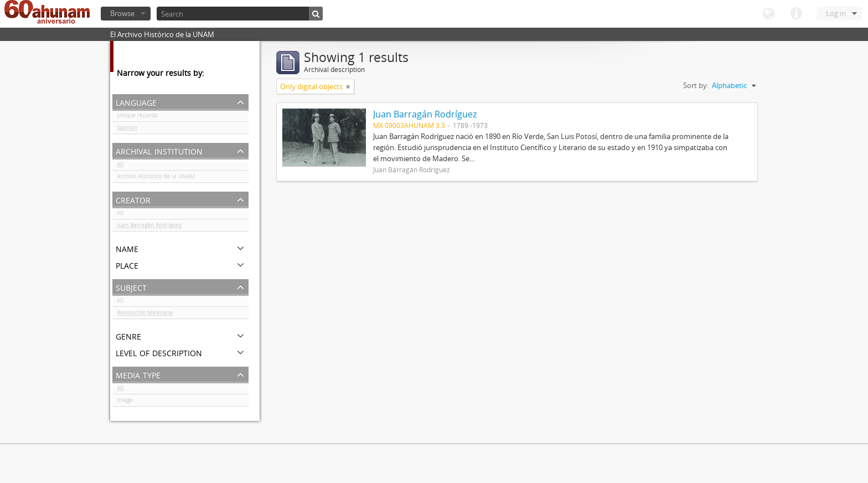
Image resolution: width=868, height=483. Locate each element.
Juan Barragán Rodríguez (149, 227)
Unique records (137, 117)
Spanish (127, 130)
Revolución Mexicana (145, 315)
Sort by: (696, 85)
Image (125, 402)
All (120, 166)
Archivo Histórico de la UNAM (156, 178)
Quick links (796, 14)
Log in (836, 13)
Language (768, 14)
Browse (122, 13)
